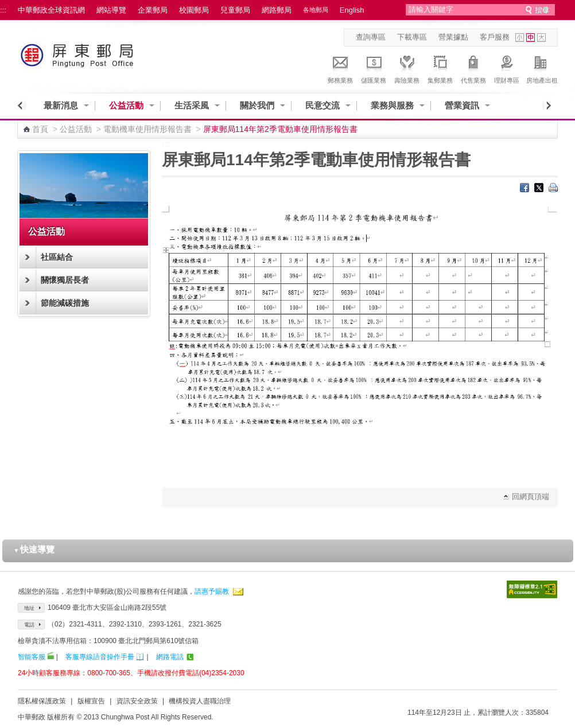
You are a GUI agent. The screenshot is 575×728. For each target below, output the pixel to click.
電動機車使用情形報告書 (147, 129)
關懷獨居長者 (65, 280)
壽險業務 (407, 68)
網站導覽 (111, 10)
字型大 (541, 38)
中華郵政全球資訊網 (51, 10)
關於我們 (257, 105)
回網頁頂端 (531, 497)
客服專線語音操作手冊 (100, 657)
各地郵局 (316, 10)
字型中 (531, 38)
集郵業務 (440, 68)
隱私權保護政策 (42, 701)
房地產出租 (542, 68)
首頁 (40, 129)
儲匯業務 (374, 68)
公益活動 (126, 105)
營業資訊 (462, 105)
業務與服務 (392, 105)
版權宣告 (91, 701)
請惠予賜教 (212, 591)
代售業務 (473, 68)
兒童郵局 (235, 10)
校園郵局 (194, 10)
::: (3, 10)
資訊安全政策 (137, 701)
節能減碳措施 (65, 303)
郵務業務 (340, 68)
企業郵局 (153, 10)
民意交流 (323, 105)
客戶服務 (495, 37)
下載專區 (412, 37)
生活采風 (192, 105)
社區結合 (57, 257)
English (352, 10)
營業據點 (453, 37)
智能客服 (32, 657)
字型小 (520, 38)
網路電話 (170, 657)
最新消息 (61, 105)
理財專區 (507, 68)
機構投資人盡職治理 (200, 701)
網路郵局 (277, 10)
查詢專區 (371, 37)
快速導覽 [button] (34, 549)
